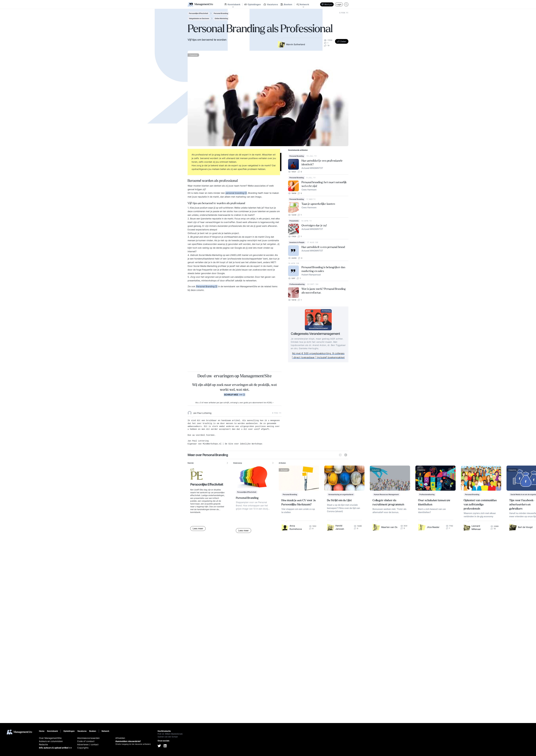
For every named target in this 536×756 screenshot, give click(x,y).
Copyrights (83, 748)
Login (339, 4)
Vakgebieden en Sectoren (199, 18)
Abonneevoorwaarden (88, 738)
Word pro (327, 4)
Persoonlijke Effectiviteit (199, 13)
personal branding (235, 193)
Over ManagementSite (50, 738)
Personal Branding (221, 13)
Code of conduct (86, 741)
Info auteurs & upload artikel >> (55, 748)
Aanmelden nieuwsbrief (128, 741)
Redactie (43, 744)
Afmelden (120, 738)
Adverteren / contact (88, 744)
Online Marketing (221, 18)
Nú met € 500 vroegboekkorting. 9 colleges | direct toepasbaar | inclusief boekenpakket (325, 355)
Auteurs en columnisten (51, 741)
